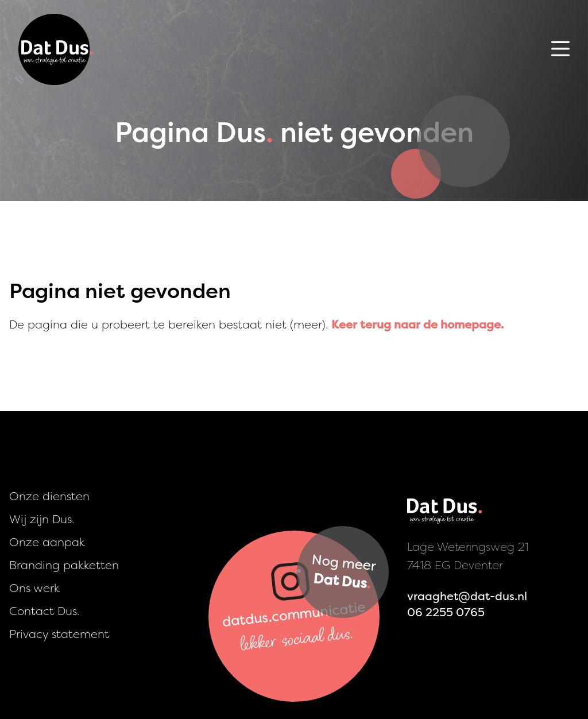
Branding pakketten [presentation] (64, 565)
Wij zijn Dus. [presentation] (42, 519)
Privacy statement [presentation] (59, 634)
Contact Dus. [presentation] (44, 611)
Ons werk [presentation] (34, 588)
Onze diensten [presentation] (49, 496)
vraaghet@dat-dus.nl (467, 596)
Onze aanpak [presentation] (47, 542)
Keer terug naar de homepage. (417, 324)
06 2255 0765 (446, 612)
